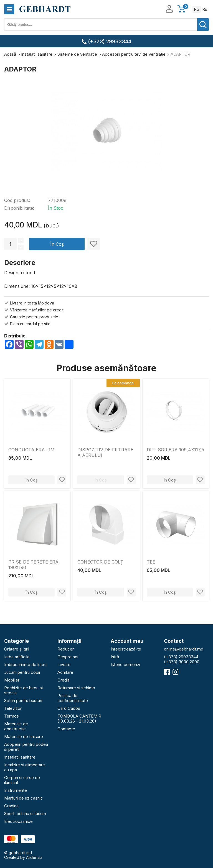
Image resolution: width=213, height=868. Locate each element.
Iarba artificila (17, 657)
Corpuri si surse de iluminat (22, 780)
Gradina (11, 806)
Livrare (64, 665)
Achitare (65, 672)
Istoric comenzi (125, 665)
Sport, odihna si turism (25, 814)
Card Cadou (69, 708)
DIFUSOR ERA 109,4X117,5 (175, 450)
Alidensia (34, 857)
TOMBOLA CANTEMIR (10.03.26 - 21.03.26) (79, 719)
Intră (115, 657)
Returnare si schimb (76, 688)
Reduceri (66, 649)
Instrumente (16, 790)
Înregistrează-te (126, 649)
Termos (12, 716)
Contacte (66, 729)
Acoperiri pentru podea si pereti (26, 747)
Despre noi (68, 657)
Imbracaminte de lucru (25, 665)
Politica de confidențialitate (73, 698)
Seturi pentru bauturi (23, 701)
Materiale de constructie (16, 726)
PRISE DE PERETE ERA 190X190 (33, 565)
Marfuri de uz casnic (24, 798)
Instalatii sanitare (20, 757)
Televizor (13, 708)
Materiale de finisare (24, 737)
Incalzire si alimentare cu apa (25, 767)
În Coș (57, 244)
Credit (63, 680)
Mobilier (12, 680)
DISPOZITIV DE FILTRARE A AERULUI (105, 452)
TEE (151, 562)
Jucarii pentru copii (22, 672)
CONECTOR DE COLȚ (100, 562)
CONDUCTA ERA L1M (31, 450)
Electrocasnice (18, 821)
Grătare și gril (17, 649)
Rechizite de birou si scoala (23, 690)
